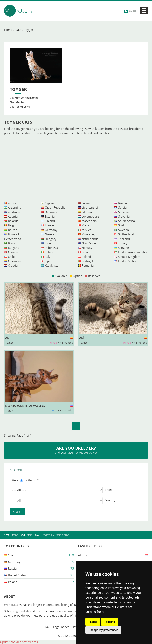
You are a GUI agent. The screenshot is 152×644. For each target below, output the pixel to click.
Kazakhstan (52, 265)
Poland (86, 257)
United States (127, 261)
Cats (18, 30)
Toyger (29, 30)
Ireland (49, 252)
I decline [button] (110, 622)
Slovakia (124, 212)
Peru (85, 252)
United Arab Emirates (133, 252)
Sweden (123, 230)
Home (8, 30)
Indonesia (51, 248)
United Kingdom (129, 257)
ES (130, 11)
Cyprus (49, 203)
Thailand (124, 239)
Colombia (14, 261)
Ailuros (83, 555)
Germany (51, 230)
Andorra (14, 203)
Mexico (86, 230)
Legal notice (61, 627)
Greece (49, 234)
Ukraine (123, 248)
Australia (14, 212)
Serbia (122, 207)
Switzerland (126, 234)
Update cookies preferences (19, 642)
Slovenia (124, 216)
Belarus (13, 221)
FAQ (46, 627)
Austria (13, 216)
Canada (13, 252)
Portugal (87, 261)
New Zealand (90, 243)
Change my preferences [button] (103, 630)
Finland (50, 221)
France (49, 225)
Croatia (13, 265)
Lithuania (88, 212)
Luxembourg (90, 216)
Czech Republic (55, 207)
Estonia (50, 216)
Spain (122, 225)
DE (135, 11)
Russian (123, 203)
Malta (85, 225)
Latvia (86, 203)
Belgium (14, 225)
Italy (48, 257)
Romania (88, 265)
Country (110, 500)
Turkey (123, 243)
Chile (11, 257)
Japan (48, 261)
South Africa (126, 221)
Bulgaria (14, 248)
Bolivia (13, 230)
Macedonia (89, 221)
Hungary (51, 239)
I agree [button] (93, 622)
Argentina (15, 207)
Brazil (12, 243)
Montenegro (90, 234)
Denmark (51, 212)
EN (126, 11)
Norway (87, 248)
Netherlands (90, 239)
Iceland (50, 243)
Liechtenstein (91, 207)
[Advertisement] (76, 168)
